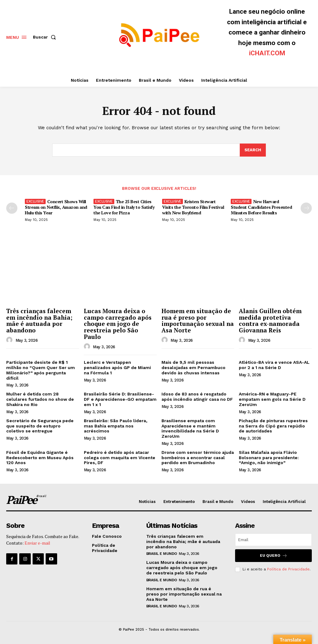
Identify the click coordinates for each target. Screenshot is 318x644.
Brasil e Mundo (162, 554)
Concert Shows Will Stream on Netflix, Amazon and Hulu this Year (56, 207)
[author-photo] (10, 340)
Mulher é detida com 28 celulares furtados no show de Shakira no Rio (40, 399)
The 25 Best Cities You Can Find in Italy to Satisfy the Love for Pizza (124, 207)
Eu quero (274, 556)
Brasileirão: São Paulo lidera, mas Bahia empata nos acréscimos (116, 426)
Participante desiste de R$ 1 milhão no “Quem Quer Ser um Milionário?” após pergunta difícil (41, 370)
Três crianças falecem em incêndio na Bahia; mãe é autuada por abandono (39, 321)
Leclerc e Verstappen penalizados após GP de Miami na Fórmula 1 (117, 368)
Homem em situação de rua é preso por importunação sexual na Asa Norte (198, 321)
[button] (46, 37)
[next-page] (306, 208)
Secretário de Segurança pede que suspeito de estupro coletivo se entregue (40, 426)
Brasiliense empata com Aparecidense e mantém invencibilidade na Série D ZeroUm (190, 428)
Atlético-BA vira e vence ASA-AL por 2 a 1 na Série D (274, 365)
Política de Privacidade (288, 569)
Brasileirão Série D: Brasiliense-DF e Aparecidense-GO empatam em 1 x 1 (120, 399)
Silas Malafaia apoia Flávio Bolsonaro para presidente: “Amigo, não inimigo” (269, 458)
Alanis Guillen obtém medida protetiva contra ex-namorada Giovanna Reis (270, 321)
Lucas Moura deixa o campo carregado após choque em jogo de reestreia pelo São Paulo (118, 324)
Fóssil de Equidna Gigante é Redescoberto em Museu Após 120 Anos (40, 458)
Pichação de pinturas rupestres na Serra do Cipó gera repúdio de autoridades (273, 426)
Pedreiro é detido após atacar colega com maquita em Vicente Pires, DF (120, 458)
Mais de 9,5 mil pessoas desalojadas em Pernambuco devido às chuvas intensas (193, 368)
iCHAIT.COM (267, 53)
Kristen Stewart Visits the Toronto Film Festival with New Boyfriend (193, 207)
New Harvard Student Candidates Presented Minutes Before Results (261, 207)
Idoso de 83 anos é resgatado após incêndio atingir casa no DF (197, 397)
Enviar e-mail (37, 543)
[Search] (253, 150)
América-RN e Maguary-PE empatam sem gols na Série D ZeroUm (272, 399)
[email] (273, 540)
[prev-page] (12, 208)
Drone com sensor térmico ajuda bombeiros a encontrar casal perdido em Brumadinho (198, 458)
